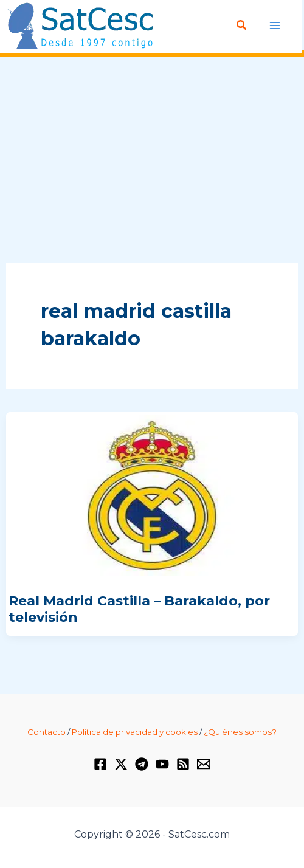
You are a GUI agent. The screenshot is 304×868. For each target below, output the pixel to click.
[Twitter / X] (121, 764)
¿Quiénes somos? (240, 732)
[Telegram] (142, 764)
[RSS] (183, 764)
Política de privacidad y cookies (135, 732)
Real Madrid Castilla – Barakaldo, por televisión (139, 609)
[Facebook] (100, 764)
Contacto (47, 732)
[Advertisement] (152, 160)
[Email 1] (204, 764)
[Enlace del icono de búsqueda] (242, 26)
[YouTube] (162, 764)
